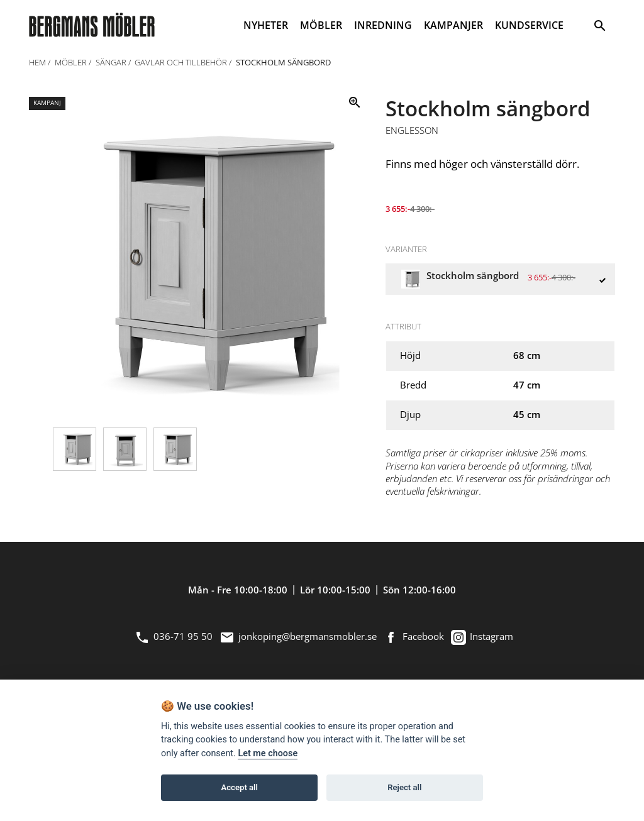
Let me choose (268, 753)
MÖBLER (321, 25)
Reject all (404, 787)
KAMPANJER (453, 25)
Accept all (240, 787)
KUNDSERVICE (529, 25)
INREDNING (383, 25)
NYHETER (266, 25)
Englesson (412, 131)
